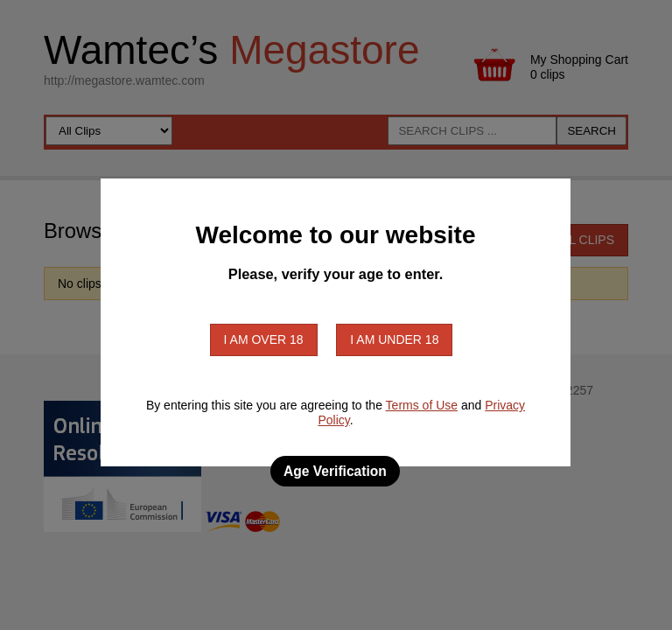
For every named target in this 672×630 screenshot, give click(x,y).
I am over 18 (264, 339)
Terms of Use (422, 405)
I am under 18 (394, 339)
